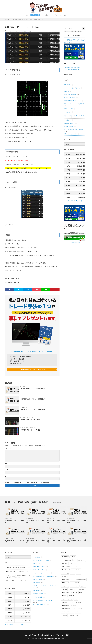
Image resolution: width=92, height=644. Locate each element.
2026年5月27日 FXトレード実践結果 (77, 522)
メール (7, 470)
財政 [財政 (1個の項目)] (64, 612)
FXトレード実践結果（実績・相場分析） (20, 19)
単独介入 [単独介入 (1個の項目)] (65, 589)
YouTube (79, 31)
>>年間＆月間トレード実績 (72, 68)
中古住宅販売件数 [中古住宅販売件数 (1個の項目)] (75, 583)
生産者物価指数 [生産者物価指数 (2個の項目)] (66, 609)
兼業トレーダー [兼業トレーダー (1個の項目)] (75, 586)
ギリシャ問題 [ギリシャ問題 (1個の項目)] (74, 563)
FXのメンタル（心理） (71, 98)
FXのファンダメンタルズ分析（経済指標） (75, 105)
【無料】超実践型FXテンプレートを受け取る (32, 369)
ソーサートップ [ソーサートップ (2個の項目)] (66, 570)
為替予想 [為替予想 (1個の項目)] (75, 605)
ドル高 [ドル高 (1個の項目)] (79, 573)
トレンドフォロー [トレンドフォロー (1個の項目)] (76, 570)
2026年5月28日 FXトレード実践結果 (56, 522)
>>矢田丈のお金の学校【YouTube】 (74, 70)
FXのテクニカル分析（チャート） (74, 101)
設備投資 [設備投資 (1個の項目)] (75, 609)
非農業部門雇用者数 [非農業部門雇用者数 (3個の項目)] (74, 615)
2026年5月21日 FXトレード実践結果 (77, 541)
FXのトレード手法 (70, 109)
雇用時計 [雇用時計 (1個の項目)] (65, 615)
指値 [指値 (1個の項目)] (81, 592)
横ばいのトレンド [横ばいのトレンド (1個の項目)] (77, 602)
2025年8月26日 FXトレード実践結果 (33, 399)
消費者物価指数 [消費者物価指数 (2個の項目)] (66, 605)
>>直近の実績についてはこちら (73, 201)
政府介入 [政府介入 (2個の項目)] (65, 596)
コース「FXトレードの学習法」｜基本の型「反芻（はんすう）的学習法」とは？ (18, 576)
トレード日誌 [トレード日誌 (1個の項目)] (66, 573)
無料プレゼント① (35, 15)
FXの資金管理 (69, 85)
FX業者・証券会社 (70, 126)
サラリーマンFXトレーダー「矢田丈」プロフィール (18, 582)
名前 (7, 464)
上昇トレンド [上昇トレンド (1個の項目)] (66, 583)
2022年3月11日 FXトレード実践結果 (33, 409)
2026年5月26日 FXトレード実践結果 (14, 541)
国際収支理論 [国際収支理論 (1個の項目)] (73, 589)
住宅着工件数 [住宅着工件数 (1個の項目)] (66, 586)
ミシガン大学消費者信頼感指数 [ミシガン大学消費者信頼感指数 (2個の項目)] (79, 580)
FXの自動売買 (69, 112)
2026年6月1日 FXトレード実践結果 (15, 522)
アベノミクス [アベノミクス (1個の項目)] (82, 560)
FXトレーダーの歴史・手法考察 (73, 88)
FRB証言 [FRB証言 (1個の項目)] (74, 557)
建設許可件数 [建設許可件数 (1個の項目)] (81, 589)
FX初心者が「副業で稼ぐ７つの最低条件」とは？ (18, 567)
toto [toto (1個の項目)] (75, 560)
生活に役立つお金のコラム (72, 134)
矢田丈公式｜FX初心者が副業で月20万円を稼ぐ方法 (51, 639)
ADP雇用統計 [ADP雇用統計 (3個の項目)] (66, 557)
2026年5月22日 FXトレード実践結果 (56, 541)
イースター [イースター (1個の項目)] (65, 563)
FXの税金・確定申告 (70, 123)
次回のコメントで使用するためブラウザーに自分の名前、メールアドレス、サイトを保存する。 (29, 482)
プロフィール (74, 31)
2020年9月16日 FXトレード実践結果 (33, 389)
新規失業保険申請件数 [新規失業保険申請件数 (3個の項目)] (68, 599)
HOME (8, 19)
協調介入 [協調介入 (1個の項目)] (83, 586)
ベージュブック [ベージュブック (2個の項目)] (66, 580)
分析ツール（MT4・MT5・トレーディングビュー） (74, 116)
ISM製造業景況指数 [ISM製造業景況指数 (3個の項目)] (67, 560)
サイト (7, 476)
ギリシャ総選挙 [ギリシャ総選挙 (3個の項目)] (66, 567)
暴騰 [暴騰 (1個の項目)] (76, 599)
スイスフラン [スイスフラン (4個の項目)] (75, 567)
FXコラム (68, 91)
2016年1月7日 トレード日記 (30, 430)
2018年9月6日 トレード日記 (30, 420)
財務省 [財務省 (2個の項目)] (81, 609)
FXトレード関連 (53, 15)
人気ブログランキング (75, 243)
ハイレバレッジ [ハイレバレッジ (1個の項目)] (66, 576)
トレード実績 (62, 15)
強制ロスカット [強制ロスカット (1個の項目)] (66, 592)
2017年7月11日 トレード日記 (37, 19)
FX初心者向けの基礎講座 (72, 94)
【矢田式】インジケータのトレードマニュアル (17, 571)
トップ (26, 15)
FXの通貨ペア (69, 120)
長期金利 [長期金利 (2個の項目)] (79, 612)
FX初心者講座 (44, 15)
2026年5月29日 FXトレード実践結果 (35, 522)
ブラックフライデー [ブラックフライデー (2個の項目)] (77, 576)
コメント (8, 448)
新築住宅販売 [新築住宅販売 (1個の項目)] (73, 596)
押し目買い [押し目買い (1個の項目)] (75, 592)
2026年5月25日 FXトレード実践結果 (35, 541)
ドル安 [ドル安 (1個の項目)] (73, 573)
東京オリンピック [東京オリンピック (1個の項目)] (67, 602)
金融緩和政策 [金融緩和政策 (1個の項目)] (71, 612)
